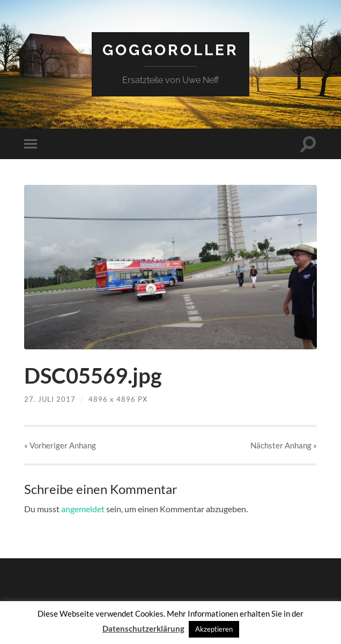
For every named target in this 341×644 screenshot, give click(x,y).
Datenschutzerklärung (143, 628)
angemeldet (83, 509)
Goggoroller (171, 50)
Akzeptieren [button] (214, 629)
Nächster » (284, 445)
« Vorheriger (60, 445)
